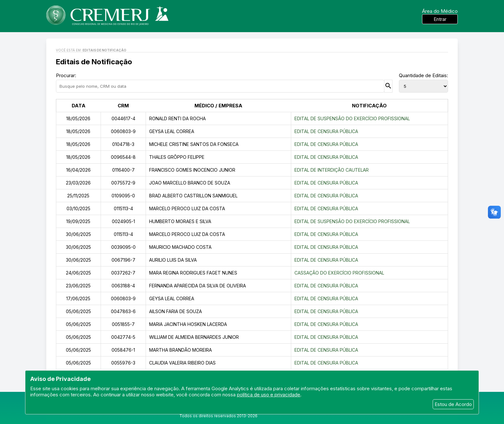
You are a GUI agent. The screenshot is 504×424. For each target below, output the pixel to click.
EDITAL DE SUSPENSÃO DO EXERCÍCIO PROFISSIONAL (352, 118)
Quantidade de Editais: (423, 75)
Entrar (440, 19)
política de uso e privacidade (269, 395)
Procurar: (66, 75)
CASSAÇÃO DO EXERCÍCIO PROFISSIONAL (339, 273)
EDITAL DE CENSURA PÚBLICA (326, 131)
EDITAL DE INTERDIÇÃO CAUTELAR (332, 170)
